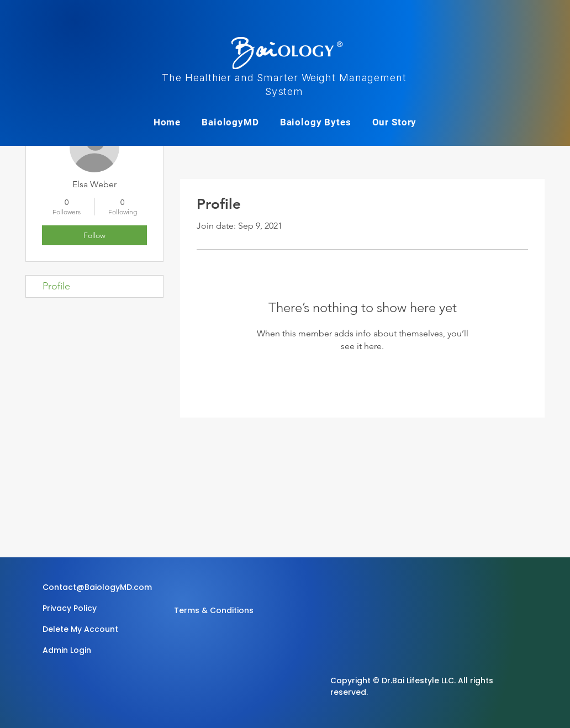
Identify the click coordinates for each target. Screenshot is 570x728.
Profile (56, 286)
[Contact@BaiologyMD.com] (99, 587)
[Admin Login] (82, 650)
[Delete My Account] (82, 629)
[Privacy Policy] (71, 608)
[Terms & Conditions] (214, 610)
